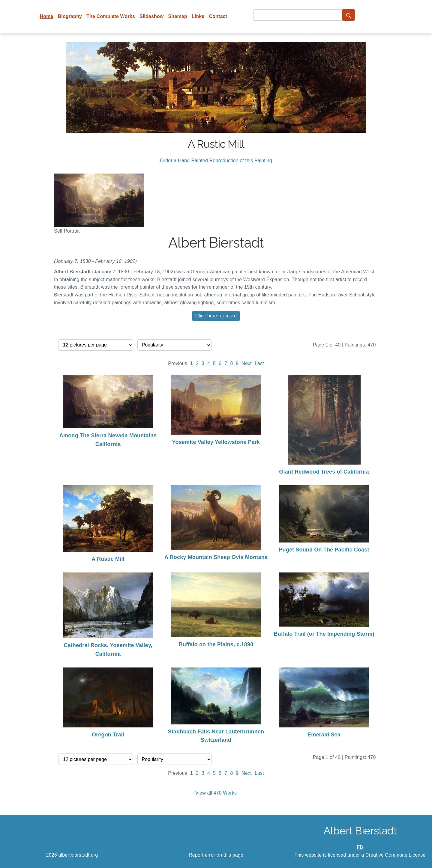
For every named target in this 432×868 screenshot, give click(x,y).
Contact (218, 16)
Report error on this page (216, 855)
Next (247, 363)
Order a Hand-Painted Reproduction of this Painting (216, 161)
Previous (178, 363)
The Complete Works (111, 16)
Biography (70, 16)
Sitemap (177, 16)
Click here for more (216, 316)
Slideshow (152, 16)
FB (360, 847)
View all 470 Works (216, 793)
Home (47, 16)
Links (198, 16)
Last (259, 363)
